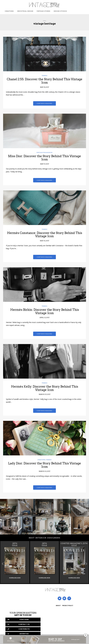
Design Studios (60, 11)
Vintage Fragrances (44, 152)
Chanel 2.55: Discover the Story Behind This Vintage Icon (45, 81)
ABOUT (58, 606)
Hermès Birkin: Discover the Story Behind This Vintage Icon (45, 311)
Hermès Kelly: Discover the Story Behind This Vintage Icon (44, 388)
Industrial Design (25, 11)
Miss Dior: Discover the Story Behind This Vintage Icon (44, 158)
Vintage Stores (44, 11)
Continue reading (44, 103)
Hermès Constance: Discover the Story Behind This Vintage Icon (45, 235)
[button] (86, 564)
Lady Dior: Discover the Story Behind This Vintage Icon (44, 465)
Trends (45, 76)
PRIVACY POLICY (68, 606)
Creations (9, 11)
